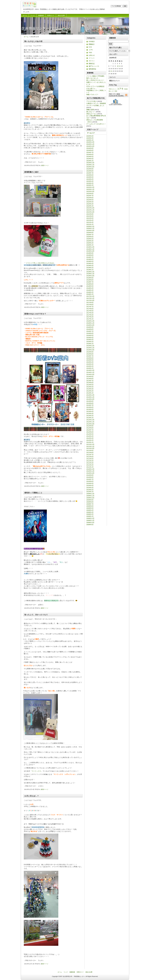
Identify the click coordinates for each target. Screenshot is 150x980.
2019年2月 (90, 268)
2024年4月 (90, 159)
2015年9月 (90, 352)
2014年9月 (90, 377)
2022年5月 (90, 200)
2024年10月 (90, 146)
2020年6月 (90, 237)
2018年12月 (90, 272)
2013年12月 (90, 395)
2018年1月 (90, 294)
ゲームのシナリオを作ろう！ (96, 124)
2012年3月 (90, 438)
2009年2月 (90, 514)
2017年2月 (90, 317)
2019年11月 (90, 249)
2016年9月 (90, 327)
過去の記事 (61, 16)
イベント (92, 58)
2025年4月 (90, 136)
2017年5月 (90, 311)
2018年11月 (90, 274)
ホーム (25, 16)
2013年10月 (90, 399)
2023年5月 (90, 177)
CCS (90, 47)
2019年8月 (90, 255)
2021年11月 (90, 210)
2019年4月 (90, 263)
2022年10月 (90, 191)
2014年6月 (90, 383)
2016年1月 (90, 344)
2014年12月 (90, 370)
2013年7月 (90, 405)
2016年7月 (90, 331)
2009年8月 (90, 502)
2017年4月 (90, 313)
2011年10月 (90, 448)
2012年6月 (90, 432)
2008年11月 (90, 520)
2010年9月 (90, 475)
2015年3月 (90, 364)
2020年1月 (90, 245)
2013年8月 (90, 403)
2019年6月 (90, 259)
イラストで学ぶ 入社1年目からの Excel (40, 263)
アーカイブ (91, 133)
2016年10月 (90, 325)
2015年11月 (90, 348)
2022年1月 (90, 206)
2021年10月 (90, 212)
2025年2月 (90, 138)
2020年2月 (90, 243)
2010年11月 (90, 471)
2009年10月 (90, 498)
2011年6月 (90, 457)
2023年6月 (90, 175)
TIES (90, 53)
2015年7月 (90, 356)
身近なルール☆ (92, 114)
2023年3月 (90, 181)
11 (120, 66)
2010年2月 (90, 490)
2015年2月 (90, 366)
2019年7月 (90, 257)
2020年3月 (90, 241)
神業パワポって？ (92, 95)
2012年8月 (90, 428)
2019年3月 (90, 266)
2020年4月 (90, 239)
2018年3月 (90, 290)
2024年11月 (90, 144)
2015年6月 (90, 358)
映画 (116, 91)
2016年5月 (90, 335)
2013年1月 (90, 418)
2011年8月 (90, 453)
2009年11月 (90, 496)
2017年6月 (90, 309)
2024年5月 (90, 157)
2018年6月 (90, 284)
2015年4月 (90, 362)
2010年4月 (90, 486)
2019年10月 (90, 251)
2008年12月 (90, 518)
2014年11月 (90, 372)
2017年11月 (90, 298)
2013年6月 (90, 407)
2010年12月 (90, 469)
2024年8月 (90, 150)
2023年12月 (90, 163)
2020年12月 (90, 226)
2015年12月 (90, 346)
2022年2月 (90, 204)
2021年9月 (90, 214)
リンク (33, 16)
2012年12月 (90, 420)
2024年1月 (90, 161)
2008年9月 (90, 525)
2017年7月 (90, 307)
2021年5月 (90, 218)
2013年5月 (90, 409)
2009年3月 (90, 512)
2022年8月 (90, 194)
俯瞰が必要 (90, 110)
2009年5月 (90, 508)
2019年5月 (90, 261)
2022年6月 (90, 198)
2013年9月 (90, 401)
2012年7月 (90, 430)
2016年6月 (90, 333)
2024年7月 (90, 152)
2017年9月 (90, 302)
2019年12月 (90, 247)
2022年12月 (90, 187)
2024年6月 (90, 154)
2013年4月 (90, 411)
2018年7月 (90, 282)
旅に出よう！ (91, 112)
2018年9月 (90, 278)
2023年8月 (90, 171)
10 (118, 66)
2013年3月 (90, 414)
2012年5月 (90, 434)
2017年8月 (90, 305)
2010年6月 (90, 481)
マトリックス (36, 771)
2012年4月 (90, 436)
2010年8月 (90, 477)
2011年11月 (90, 446)
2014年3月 (90, 389)
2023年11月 (90, 165)
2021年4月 (90, 220)
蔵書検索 (41, 16)
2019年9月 (90, 253)
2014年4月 (90, 387)
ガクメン (92, 61)
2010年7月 (90, 479)
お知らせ (92, 55)
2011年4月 (90, 461)
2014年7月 (90, 381)
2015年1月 (90, 368)
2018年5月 (90, 286)
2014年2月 (90, 391)
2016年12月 (90, 321)
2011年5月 (90, 459)
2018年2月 (90, 292)
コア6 (91, 50)
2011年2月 (90, 465)
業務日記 (92, 64)
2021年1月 (90, 224)
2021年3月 (90, 222)
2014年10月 (90, 374)
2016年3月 (90, 339)
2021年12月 (90, 208)
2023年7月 (90, 173)
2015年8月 (90, 354)
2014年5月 (90, 385)
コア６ (120, 89)
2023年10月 (90, 167)
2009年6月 (90, 506)
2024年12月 (90, 142)
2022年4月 (90, 202)
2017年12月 (90, 296)
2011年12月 (90, 444)
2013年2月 (90, 416)
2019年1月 (90, 270)
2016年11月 (90, 323)
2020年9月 (90, 233)
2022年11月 (90, 189)
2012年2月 (90, 440)
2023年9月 (90, 169)
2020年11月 (90, 228)
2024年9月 (90, 148)
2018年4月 (90, 288)
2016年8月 (90, 329)
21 (111, 71)
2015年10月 (90, 350)
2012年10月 (90, 424)
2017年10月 (90, 300)
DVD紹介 (92, 42)
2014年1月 (90, 393)
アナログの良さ (92, 101)
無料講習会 (92, 69)
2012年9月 (90, 426)
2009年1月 (90, 516)
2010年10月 (90, 473)
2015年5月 (90, 360)
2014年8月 (90, 379)
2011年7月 (90, 455)
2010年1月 (90, 492)
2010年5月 (90, 483)
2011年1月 (90, 467)
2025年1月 (90, 140)
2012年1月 (90, 442)
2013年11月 (90, 397)
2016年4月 (90, 338)
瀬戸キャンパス (94, 66)
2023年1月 (90, 185)
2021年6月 (90, 216)
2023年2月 (90, 183)
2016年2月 (90, 342)
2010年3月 (90, 488)
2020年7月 (90, 235)
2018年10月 (90, 276)
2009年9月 (90, 500)
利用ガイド (51, 16)
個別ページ (45, 165)
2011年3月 (90, 463)
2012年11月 (90, 422)
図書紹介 (92, 44)
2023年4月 (90, 179)
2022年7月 (90, 196)
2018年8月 (90, 280)
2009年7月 (90, 504)
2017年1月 (90, 319)
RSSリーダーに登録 (118, 95)
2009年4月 (90, 510)
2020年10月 (90, 231)
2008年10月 (90, 522)
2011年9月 (90, 451)
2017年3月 (90, 315)
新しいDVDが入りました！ (95, 80)
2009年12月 (90, 494)
